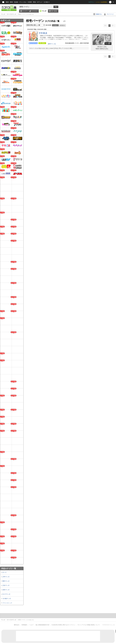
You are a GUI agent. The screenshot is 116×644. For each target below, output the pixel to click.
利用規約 (24, 625)
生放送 (16, 2)
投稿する (99, 14)
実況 (34, 2)
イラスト (34, 11)
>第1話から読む (102, 47)
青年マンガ (6, 581)
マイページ (110, 14)
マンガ (44, 11)
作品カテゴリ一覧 (9, 568)
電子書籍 (54, 11)
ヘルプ (31, 625)
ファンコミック (7, 603)
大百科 (30, 2)
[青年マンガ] (52, 44)
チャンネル (23, 2)
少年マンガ (6, 577)
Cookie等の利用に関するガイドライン (63, 625)
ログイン (91, 2)
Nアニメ (40, 2)
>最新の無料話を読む (102, 49)
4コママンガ (6, 594)
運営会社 (17, 625)
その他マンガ (7, 599)
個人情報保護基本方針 (43, 625)
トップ (24, 11)
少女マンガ (6, 585)
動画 (7, 2)
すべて (5, 572)
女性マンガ (6, 590)
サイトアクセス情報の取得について (89, 625)
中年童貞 (43, 33)
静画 (11, 2)
